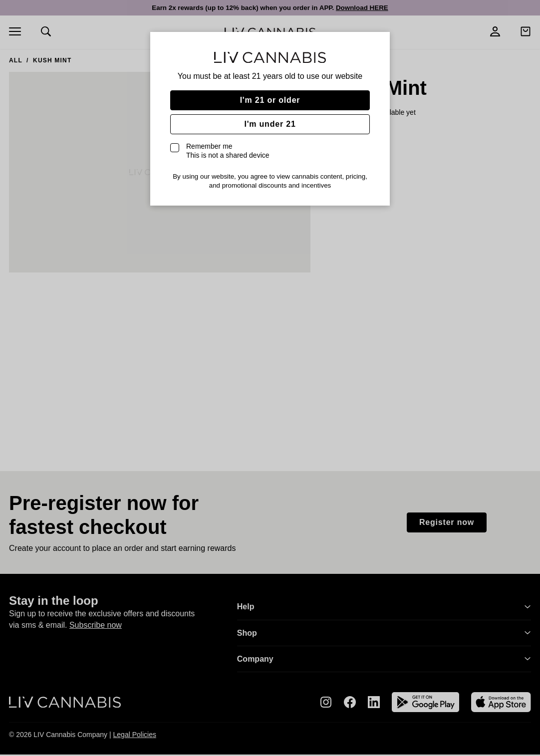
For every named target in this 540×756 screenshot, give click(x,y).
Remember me (228, 151)
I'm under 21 (270, 124)
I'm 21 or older (270, 100)
